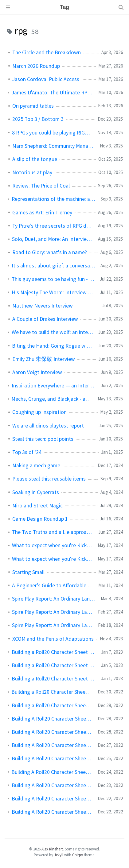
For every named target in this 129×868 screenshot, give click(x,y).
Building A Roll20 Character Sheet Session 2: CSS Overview (52, 785)
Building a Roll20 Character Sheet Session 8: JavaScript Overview (52, 705)
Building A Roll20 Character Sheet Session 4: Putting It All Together (52, 758)
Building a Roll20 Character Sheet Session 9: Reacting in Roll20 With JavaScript (52, 692)
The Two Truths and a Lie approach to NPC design (53, 532)
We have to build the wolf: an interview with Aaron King (53, 332)
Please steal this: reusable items (49, 479)
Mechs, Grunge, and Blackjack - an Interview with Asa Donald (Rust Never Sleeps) (52, 399)
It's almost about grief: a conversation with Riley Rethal (54, 266)
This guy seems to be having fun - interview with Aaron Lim (53, 279)
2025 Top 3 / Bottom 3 (38, 119)
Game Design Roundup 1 (40, 519)
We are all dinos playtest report (48, 426)
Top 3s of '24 (27, 452)
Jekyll (59, 855)
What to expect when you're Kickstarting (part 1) (52, 559)
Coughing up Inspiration (39, 412)
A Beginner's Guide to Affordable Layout (53, 585)
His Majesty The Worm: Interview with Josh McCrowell (53, 292)
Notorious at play (32, 172)
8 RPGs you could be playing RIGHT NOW (52, 133)
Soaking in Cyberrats (36, 492)
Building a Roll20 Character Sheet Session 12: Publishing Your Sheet (54, 652)
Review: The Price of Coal (41, 186)
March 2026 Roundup (36, 66)
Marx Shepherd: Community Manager (54, 146)
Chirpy (78, 855)
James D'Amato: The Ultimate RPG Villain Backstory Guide (53, 93)
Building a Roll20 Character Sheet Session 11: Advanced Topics (54, 665)
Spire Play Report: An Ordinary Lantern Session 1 (53, 625)
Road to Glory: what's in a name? (50, 252)
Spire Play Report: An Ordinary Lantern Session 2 (53, 612)
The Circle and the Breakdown (47, 52)
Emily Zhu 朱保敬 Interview (44, 359)
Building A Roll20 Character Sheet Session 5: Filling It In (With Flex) (52, 745)
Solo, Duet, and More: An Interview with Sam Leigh (53, 239)
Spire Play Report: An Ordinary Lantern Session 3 (54, 599)
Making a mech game (36, 465)
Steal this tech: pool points (43, 439)
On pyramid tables (33, 106)
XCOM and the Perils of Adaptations (53, 639)
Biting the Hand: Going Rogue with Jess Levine (53, 346)
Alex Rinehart (52, 849)
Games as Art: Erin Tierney (42, 213)
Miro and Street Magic (37, 506)
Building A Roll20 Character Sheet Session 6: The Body (52, 732)
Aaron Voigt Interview (37, 372)
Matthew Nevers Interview (43, 306)
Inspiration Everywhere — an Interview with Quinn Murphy (54, 386)
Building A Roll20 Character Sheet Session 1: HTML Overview (52, 799)
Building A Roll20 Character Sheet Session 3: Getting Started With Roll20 (52, 772)
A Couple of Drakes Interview (45, 319)
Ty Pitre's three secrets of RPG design (53, 226)
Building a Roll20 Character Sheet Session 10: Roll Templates (54, 679)
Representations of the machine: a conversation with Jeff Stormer (54, 199)
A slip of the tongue (35, 159)
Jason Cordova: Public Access (46, 79)
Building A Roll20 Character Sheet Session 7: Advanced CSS (52, 719)
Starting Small (28, 572)
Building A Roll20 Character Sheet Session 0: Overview (52, 812)
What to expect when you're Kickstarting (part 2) (52, 545)
